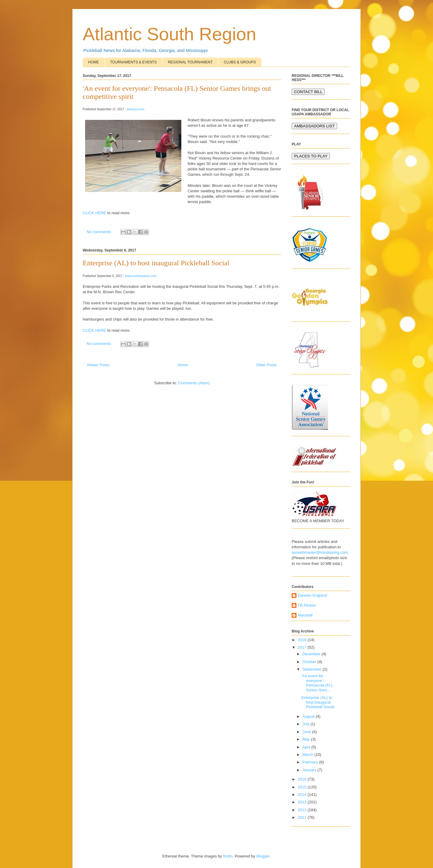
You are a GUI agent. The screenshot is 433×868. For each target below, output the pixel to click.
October (310, 662)
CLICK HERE (94, 213)
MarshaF (305, 615)
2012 (303, 810)
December (312, 654)
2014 (303, 795)
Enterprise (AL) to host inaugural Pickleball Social (156, 263)
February (311, 762)
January (310, 770)
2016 (303, 779)
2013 (303, 802)
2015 (303, 787)
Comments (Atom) (194, 383)
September (313, 669)
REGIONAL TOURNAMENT (190, 62)
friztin (228, 856)
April (307, 747)
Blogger (263, 856)
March (309, 755)
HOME (94, 62)
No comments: (100, 232)
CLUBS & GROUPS (240, 62)
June (307, 732)
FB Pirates (307, 605)
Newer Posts (98, 365)
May (307, 739)
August (309, 716)
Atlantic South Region (169, 34)
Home (183, 365)
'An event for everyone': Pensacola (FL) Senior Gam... (317, 683)
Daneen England (312, 595)
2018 (303, 640)
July (307, 724)
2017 (303, 647)
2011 (303, 817)
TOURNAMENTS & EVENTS (133, 62)
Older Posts (266, 365)
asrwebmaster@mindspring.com (320, 552)
